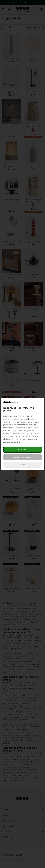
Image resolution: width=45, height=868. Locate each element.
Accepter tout (22, 450)
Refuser (22, 465)
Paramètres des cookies (22, 457)
